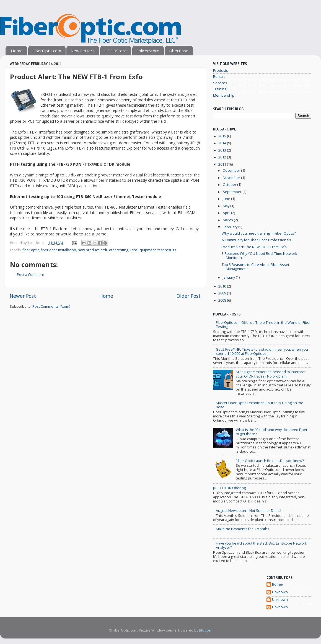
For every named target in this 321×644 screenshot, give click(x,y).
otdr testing (119, 250)
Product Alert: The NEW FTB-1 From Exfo (254, 247)
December (232, 170)
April (227, 213)
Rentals (219, 77)
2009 (223, 293)
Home (17, 51)
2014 (223, 143)
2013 (223, 150)
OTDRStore (116, 51)
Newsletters (83, 51)
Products (221, 70)
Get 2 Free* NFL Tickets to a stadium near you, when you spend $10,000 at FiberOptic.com (262, 351)
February (231, 227)
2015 (223, 136)
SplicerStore (148, 51)
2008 (223, 300)
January (229, 277)
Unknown (280, 592)
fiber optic (31, 250)
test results (167, 250)
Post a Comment (30, 275)
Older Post (189, 296)
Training (220, 89)
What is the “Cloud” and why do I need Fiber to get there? (272, 432)
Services (220, 83)
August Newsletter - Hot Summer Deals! (248, 511)
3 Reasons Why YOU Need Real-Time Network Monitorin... (259, 256)
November (232, 178)
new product (88, 250)
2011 (223, 164)
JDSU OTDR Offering (229, 488)
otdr (104, 250)
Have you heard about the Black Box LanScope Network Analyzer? (261, 545)
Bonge (277, 584)
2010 (223, 286)
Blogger (205, 630)
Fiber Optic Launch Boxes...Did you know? (270, 461)
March (228, 220)
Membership (224, 95)
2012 (223, 157)
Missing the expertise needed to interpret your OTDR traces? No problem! (271, 374)
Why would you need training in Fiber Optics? (259, 233)
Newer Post (23, 296)
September (233, 192)
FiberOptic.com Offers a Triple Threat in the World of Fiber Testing (263, 325)
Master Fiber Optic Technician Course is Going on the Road (260, 405)
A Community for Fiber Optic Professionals (256, 240)
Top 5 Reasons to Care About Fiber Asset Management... (255, 267)
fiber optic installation (58, 250)
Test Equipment (143, 250)
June (227, 199)
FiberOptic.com (47, 51)
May (226, 206)
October (230, 185)
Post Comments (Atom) (51, 306)
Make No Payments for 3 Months (243, 529)
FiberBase (179, 51)
